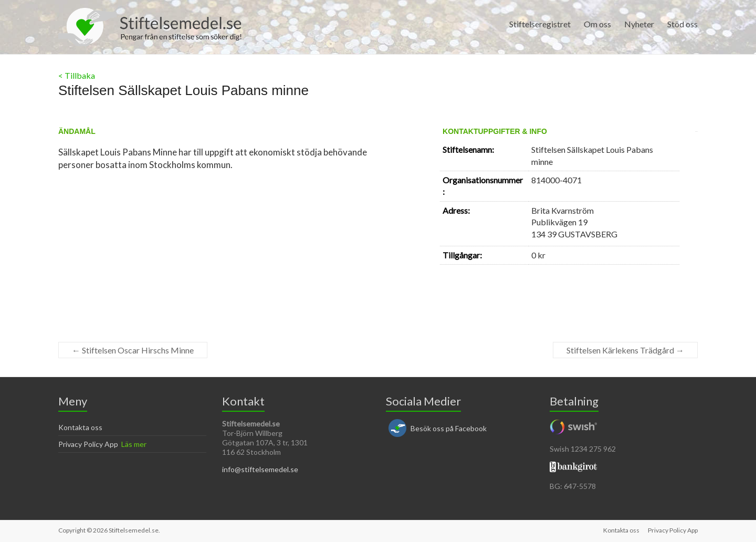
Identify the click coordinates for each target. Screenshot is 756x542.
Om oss (597, 24)
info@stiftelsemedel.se (260, 469)
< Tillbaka (77, 75)
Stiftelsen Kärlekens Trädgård (625, 350)
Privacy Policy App (88, 444)
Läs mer (134, 444)
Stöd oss (682, 24)
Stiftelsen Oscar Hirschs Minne (133, 350)
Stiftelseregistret (540, 24)
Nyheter (639, 24)
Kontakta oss (80, 427)
